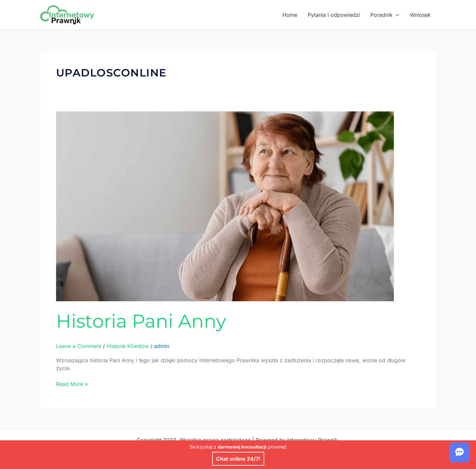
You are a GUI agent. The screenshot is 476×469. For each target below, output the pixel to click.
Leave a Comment (79, 346)
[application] (396, 15)
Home (290, 15)
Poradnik (385, 15)
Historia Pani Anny (141, 321)
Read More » (72, 384)
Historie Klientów (128, 346)
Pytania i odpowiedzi (334, 15)
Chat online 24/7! (238, 459)
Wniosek (420, 15)
